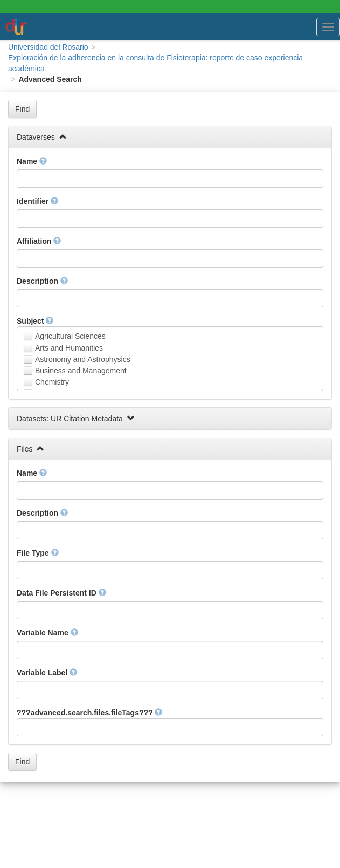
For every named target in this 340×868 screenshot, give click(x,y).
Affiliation (39, 241)
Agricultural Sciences (70, 336)
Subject (35, 321)
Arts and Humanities (69, 348)
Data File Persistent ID (61, 593)
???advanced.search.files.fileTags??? (89, 713)
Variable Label (47, 673)
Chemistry (52, 382)
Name (32, 161)
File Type (38, 553)
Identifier (37, 201)
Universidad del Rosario (48, 47)
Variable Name (47, 633)
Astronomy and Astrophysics (83, 359)
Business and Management (81, 371)
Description (42, 281)
